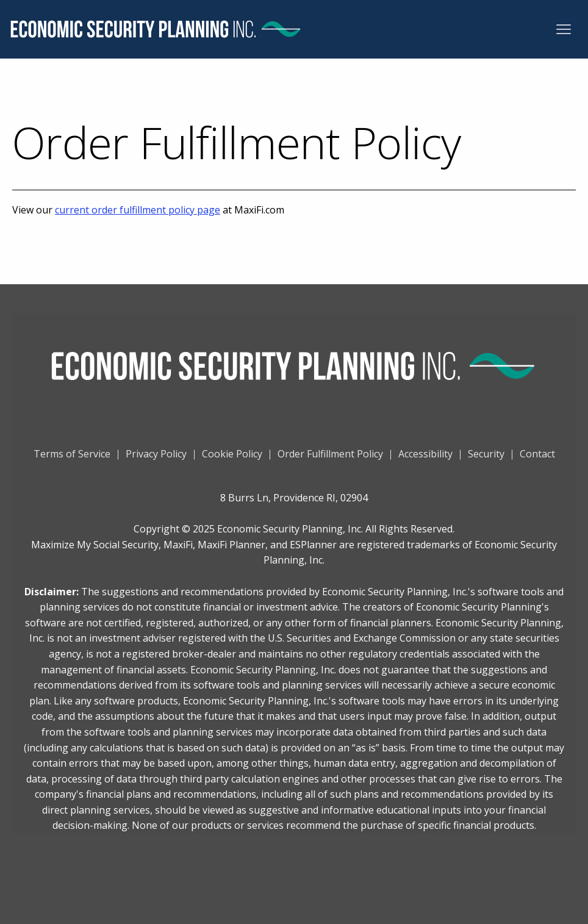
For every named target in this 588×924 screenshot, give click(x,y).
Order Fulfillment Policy (330, 459)
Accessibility (425, 459)
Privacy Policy (156, 459)
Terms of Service (72, 459)
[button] (564, 29)
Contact (537, 459)
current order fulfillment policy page (138, 210)
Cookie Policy (232, 459)
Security (486, 459)
